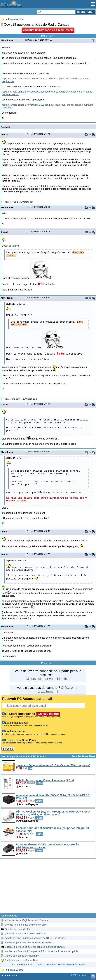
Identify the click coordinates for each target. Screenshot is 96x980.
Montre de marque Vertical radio (22, 956)
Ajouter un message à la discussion (48, 30)
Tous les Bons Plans (83, 756)
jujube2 (5, 531)
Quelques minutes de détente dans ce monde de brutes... (35, 947)
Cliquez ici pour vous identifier (48, 679)
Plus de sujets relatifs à (48, 965)
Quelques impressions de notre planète (25, 934)
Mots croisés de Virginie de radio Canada (27, 920)
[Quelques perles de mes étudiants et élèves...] (30, 942)
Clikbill (4, 232)
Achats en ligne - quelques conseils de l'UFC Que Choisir (35, 938)
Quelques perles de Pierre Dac (21, 960)
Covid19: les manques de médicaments (26, 925)
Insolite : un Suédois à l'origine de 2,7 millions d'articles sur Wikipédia (41, 951)
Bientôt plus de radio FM (18, 929)
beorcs (4, 134)
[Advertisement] (48, 887)
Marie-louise (7, 40)
